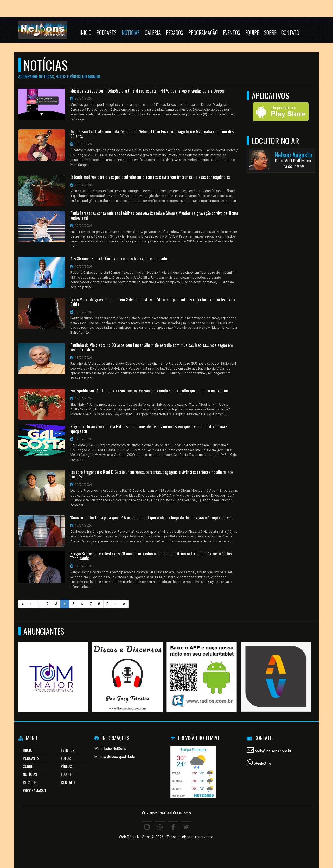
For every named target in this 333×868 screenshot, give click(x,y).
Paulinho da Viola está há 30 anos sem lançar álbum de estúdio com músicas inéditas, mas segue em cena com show (152, 348)
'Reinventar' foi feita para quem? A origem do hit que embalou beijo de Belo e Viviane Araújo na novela (152, 518)
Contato (290, 32)
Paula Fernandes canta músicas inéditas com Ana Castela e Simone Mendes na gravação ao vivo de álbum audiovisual (154, 216)
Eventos (232, 32)
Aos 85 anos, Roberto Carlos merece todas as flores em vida (119, 259)
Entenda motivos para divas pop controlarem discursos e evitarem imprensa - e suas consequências (150, 177)
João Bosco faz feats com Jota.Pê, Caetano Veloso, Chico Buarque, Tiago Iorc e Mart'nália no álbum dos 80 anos (152, 134)
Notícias (131, 32)
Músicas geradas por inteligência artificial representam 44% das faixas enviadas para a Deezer (147, 91)
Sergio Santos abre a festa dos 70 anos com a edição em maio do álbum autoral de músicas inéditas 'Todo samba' (151, 556)
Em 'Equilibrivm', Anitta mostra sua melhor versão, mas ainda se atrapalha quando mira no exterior (149, 391)
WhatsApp (262, 764)
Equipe (252, 32)
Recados (175, 32)
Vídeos (66, 766)
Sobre (270, 32)
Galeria (153, 32)
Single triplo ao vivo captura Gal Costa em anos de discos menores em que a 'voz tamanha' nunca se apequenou (150, 429)
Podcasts (107, 32)
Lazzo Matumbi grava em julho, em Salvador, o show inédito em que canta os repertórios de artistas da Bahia (153, 302)
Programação (203, 32)
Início (85, 32)
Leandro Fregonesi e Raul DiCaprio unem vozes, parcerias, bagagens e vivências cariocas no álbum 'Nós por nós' (152, 474)
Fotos (66, 758)
